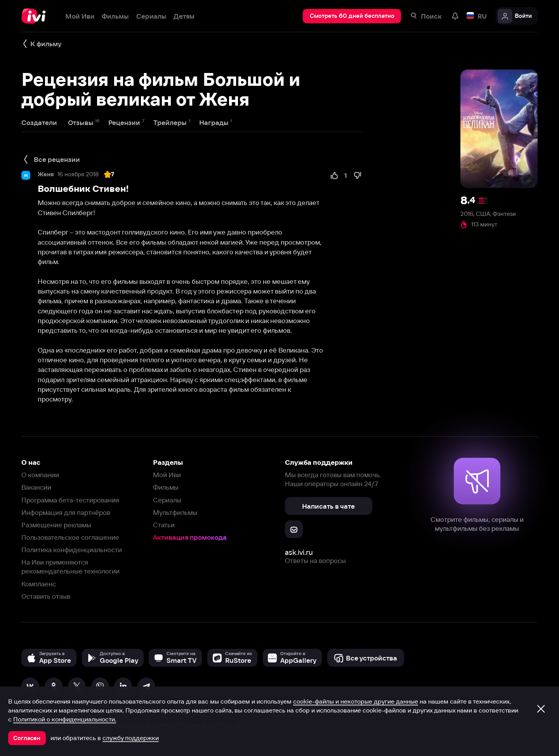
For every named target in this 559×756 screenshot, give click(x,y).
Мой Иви (167, 475)
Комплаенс (39, 584)
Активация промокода (190, 537)
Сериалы (167, 500)
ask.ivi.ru (299, 552)
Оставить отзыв (46, 596)
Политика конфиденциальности (72, 550)
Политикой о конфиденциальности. (65, 719)
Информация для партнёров (66, 512)
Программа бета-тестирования (70, 500)
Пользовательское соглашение (70, 537)
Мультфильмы (175, 512)
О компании (40, 475)
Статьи (164, 525)
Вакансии (36, 487)
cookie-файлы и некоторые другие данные (356, 701)
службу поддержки (131, 738)
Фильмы (166, 487)
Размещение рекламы (56, 525)
